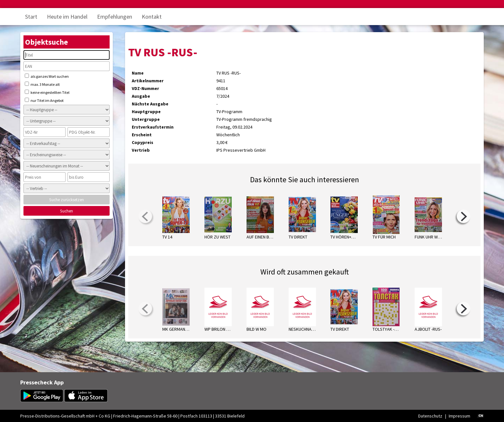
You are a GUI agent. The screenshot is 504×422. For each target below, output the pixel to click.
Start (31, 17)
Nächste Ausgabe (150, 104)
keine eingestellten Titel (47, 92)
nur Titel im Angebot (44, 100)
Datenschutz (430, 416)
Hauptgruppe (146, 112)
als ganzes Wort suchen (47, 76)
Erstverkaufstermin (153, 127)
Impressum (459, 416)
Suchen (67, 211)
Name (138, 73)
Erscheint (142, 135)
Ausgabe (141, 96)
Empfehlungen (115, 17)
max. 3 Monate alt (42, 84)
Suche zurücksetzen (67, 200)
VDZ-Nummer (145, 88)
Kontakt (152, 17)
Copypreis (143, 142)
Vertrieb (141, 150)
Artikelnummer (148, 81)
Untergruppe (146, 119)
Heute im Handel (67, 17)
